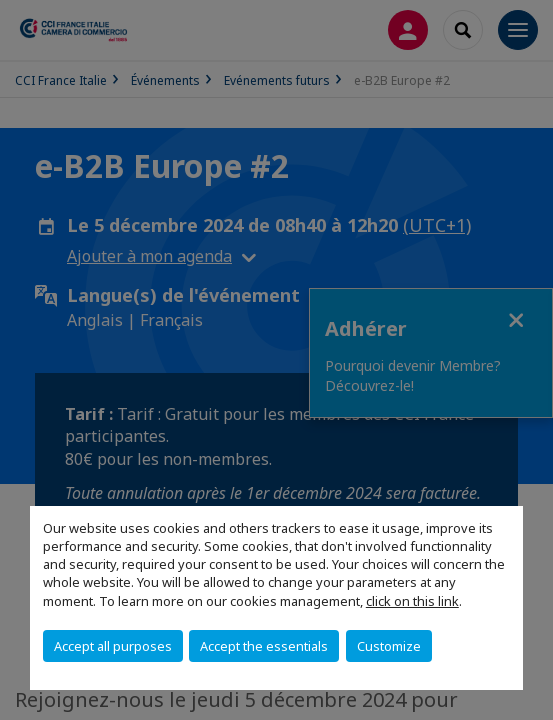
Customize (389, 646)
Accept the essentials (264, 646)
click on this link (412, 601)
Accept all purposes (113, 646)
